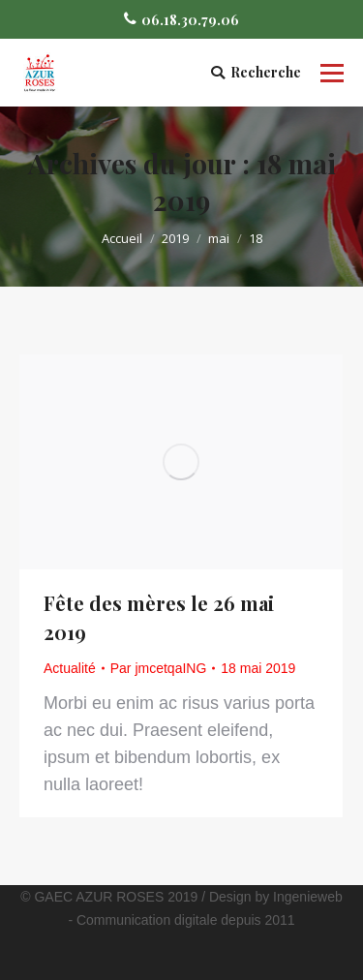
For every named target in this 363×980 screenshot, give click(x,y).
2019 (175, 238)
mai (219, 238)
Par (159, 668)
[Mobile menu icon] (332, 73)
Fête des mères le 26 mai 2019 (159, 617)
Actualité (70, 668)
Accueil (122, 238)
